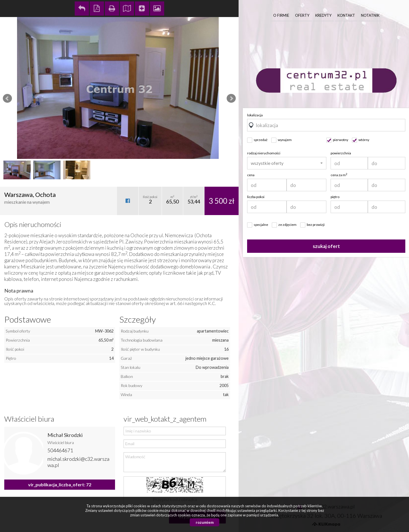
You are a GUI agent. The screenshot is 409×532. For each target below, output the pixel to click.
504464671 (60, 450)
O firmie (281, 15)
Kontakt (346, 15)
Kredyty (323, 15)
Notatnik (370, 15)
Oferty (302, 15)
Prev (7, 98)
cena (251, 175)
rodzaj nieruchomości (264, 153)
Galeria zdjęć (157, 9)
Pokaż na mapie (127, 9)
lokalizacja (255, 115)
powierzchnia (341, 153)
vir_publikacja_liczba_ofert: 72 (60, 484)
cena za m (339, 175)
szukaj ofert (326, 246)
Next (231, 98)
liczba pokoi (256, 197)
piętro (335, 197)
